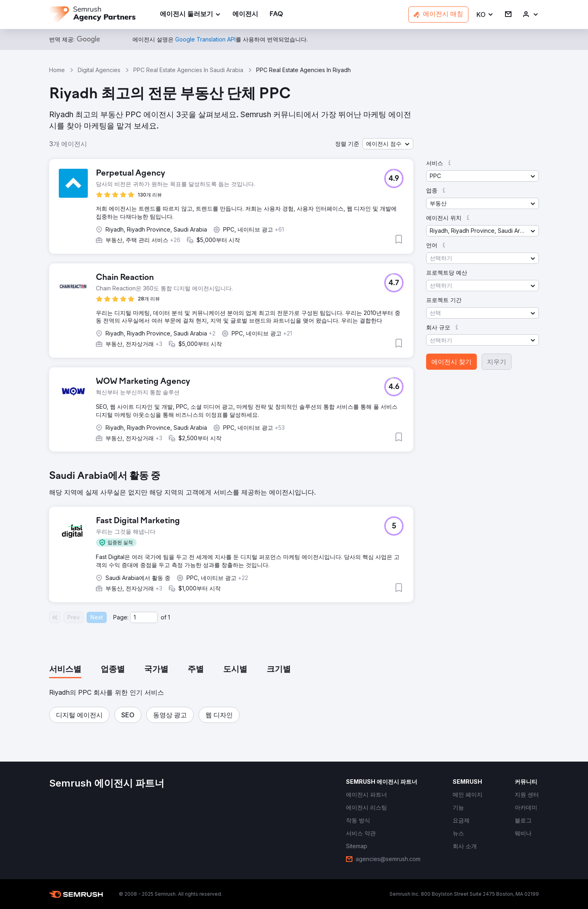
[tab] (65, 670)
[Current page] (144, 617)
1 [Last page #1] (169, 617)
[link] (245, 15)
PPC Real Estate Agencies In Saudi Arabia (188, 70)
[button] (485, 15)
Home (57, 70)
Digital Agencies (99, 70)
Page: (121, 617)
